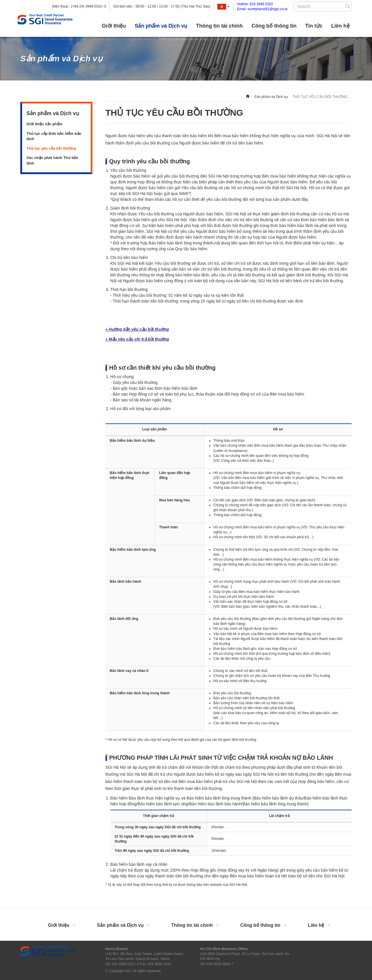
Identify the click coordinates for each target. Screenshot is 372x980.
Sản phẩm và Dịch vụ (161, 26)
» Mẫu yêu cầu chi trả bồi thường (137, 339)
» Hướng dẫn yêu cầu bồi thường (137, 329)
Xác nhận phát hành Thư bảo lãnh (52, 160)
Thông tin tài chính (219, 26)
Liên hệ (340, 26)
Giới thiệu (114, 26)
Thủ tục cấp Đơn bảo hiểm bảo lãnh (54, 136)
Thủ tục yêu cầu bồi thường (51, 148)
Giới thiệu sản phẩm (44, 124)
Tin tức (314, 26)
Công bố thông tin (274, 26)
